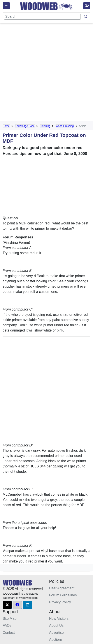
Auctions (56, 640)
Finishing (45, 126)
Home (6, 126)
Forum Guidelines (63, 595)
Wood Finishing (65, 126)
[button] (7, 605)
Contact (9, 633)
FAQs (7, 626)
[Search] (42, 17)
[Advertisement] (46, 73)
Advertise (57, 633)
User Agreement (62, 588)
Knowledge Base (25, 126)
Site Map (10, 619)
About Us (56, 626)
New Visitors (59, 619)
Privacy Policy (60, 602)
